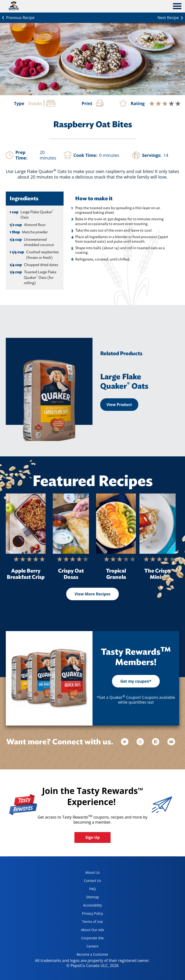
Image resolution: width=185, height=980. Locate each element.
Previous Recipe (17, 17)
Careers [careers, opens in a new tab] (86, 947)
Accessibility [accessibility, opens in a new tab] (87, 906)
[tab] (177, 7)
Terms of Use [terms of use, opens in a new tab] (88, 923)
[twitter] (127, 742)
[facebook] (156, 742)
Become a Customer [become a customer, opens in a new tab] (91, 955)
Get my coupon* (136, 681)
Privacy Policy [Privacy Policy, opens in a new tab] (88, 914)
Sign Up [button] (92, 837)
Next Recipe (171, 17)
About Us (92, 872)
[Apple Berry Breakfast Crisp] (26, 524)
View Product (119, 405)
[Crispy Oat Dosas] (71, 524)
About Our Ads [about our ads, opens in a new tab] (89, 931)
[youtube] (171, 742)
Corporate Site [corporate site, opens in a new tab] (88, 939)
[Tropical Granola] (116, 524)
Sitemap (92, 897)
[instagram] (141, 742)
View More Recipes (92, 594)
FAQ (93, 889)
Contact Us (93, 881)
